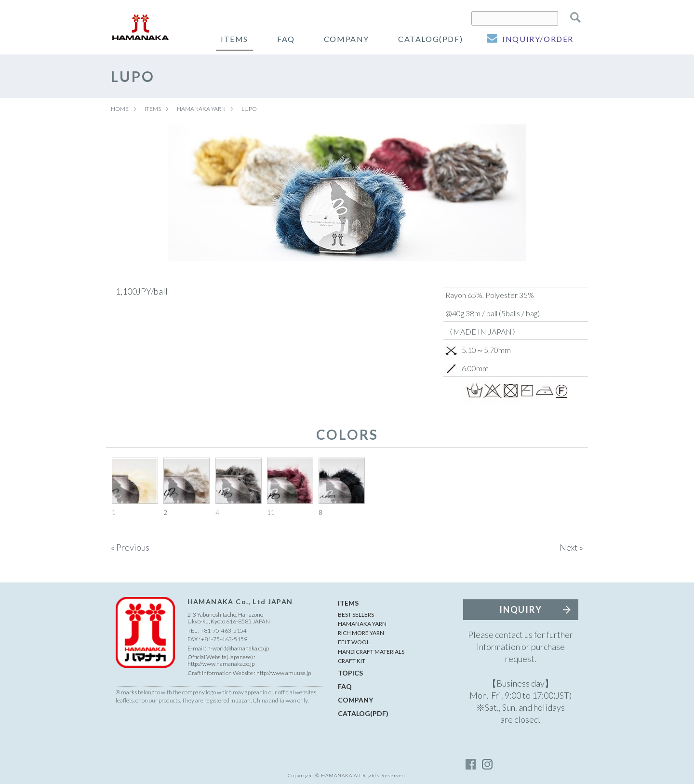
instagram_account (487, 764)
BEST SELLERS (356, 615)
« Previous (130, 547)
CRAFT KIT (352, 661)
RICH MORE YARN (361, 633)
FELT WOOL (354, 642)
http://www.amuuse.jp (284, 673)
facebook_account (471, 764)
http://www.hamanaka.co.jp (221, 664)
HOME (120, 109)
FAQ (286, 39)
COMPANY (347, 39)
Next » (571, 547)
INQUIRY (521, 609)
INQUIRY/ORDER (538, 39)
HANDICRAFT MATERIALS (371, 652)
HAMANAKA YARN (201, 109)
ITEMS (234, 39)
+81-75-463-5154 (224, 630)
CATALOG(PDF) (430, 39)
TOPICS (350, 673)
